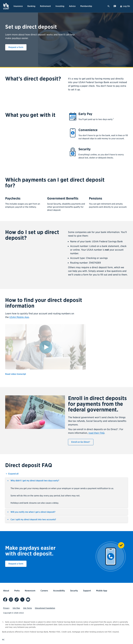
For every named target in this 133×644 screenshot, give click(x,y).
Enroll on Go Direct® (81, 442)
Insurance (18, 6)
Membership (86, 6)
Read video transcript (16, 374)
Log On (125, 6)
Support (87, 591)
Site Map (16, 608)
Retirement (45, 6)
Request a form (16, 47)
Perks (17, 591)
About (6, 591)
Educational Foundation (45, 608)
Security (74, 591)
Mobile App (102, 591)
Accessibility (59, 591)
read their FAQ (96, 433)
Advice (72, 6)
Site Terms (27, 608)
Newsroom (30, 591)
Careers (44, 591)
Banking (31, 6)
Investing (60, 6)
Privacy (6, 608)
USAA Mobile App (19, 317)
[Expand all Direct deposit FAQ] (12, 474)
